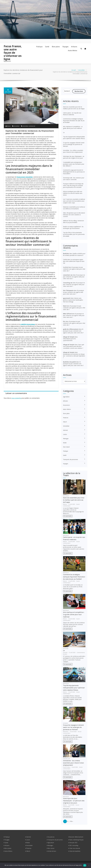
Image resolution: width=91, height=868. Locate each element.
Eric (64, 321)
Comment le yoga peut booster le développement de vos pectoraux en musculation (74, 172)
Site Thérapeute (68, 290)
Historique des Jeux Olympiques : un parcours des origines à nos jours (74, 157)
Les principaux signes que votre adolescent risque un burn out (74, 261)
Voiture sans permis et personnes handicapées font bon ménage (73, 300)
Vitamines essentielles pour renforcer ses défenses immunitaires (74, 208)
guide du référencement (71, 329)
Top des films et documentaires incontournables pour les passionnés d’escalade (74, 234)
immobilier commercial (29, 126)
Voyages (65, 47)
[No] (89, 865)
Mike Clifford (67, 314)
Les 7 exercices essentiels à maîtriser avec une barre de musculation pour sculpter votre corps (74, 201)
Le (64, 132)
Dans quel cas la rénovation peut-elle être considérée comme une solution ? (74, 346)
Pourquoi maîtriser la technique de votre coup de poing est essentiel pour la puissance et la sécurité (73, 185)
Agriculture (66, 397)
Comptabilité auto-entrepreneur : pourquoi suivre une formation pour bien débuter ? (74, 164)
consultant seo (68, 275)
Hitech (65, 422)
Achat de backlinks (75, 851)
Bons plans (56, 47)
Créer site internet (75, 848)
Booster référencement (76, 837)
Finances (66, 418)
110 (71, 821)
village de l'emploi (69, 337)
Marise (8, 126)
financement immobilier (25, 177)
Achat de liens (52, 851)
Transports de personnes (71, 459)
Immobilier (82, 70)
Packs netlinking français (77, 840)
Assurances (66, 405)
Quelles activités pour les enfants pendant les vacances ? (74, 254)
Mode (65, 443)
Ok (85, 865)
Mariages (66, 439)
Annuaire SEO (73, 843)
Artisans (74, 47)
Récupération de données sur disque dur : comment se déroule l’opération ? (74, 356)
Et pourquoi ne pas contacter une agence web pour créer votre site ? (74, 269)
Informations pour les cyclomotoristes (69, 340)
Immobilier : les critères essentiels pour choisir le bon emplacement (73, 151)
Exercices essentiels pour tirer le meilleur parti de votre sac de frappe (74, 108)
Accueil (74, 70)
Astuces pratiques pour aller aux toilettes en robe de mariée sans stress (73, 193)
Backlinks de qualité (69, 362)
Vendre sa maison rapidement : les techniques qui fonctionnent (73, 227)
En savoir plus (68, 516)
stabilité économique (28, 324)
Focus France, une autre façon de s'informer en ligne (13, 53)
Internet (65, 430)
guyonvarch (67, 298)
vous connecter (16, 398)
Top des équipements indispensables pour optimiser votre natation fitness (74, 138)
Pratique (39, 47)
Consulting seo (68, 283)
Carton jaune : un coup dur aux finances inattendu (72, 114)
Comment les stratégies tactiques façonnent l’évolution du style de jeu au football (74, 121)
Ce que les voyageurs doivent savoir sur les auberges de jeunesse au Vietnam (74, 144)
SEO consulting (74, 845)
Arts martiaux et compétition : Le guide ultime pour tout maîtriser (73, 127)
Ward (65, 306)
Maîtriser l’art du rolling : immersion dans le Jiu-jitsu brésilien (74, 222)
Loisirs (65, 434)
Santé (47, 47)
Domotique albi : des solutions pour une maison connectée (74, 179)
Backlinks (66, 254)
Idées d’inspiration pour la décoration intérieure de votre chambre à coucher (74, 215)
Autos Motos (73, 50)
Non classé (66, 447)
